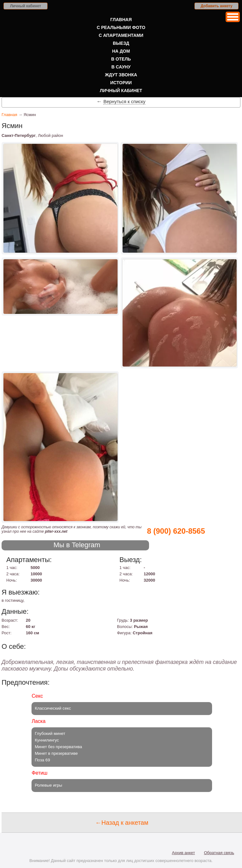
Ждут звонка (121, 75)
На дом (121, 51)
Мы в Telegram (77, 545)
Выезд (121, 43)
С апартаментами (121, 35)
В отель (121, 59)
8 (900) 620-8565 (176, 531)
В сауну (121, 67)
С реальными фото (121, 27)
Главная (121, 20)
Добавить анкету (217, 6)
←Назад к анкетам (122, 823)
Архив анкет (184, 853)
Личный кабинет (26, 6)
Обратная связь (219, 853)
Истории (121, 83)
